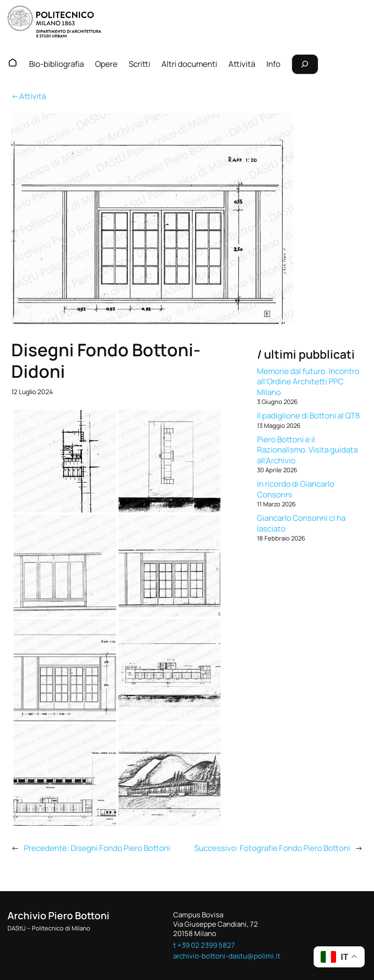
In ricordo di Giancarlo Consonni (296, 489)
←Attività (29, 96)
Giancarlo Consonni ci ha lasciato (301, 523)
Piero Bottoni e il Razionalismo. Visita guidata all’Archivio (307, 450)
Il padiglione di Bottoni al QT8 (308, 415)
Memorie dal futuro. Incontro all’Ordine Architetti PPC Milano (308, 382)
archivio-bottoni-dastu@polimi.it (227, 956)
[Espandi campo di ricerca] (305, 64)
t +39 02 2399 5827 (204, 945)
